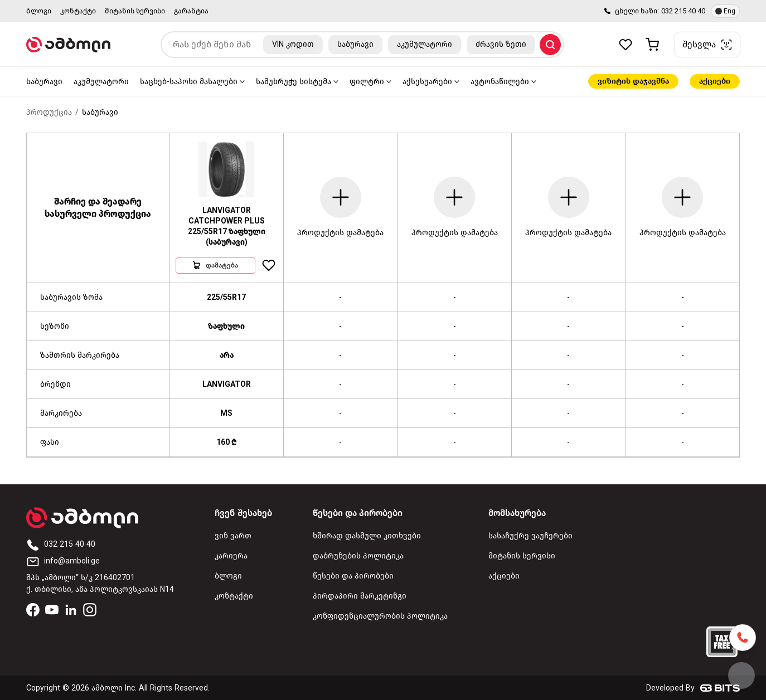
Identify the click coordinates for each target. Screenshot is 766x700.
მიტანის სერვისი (135, 11)
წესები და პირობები (353, 576)
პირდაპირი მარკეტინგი (360, 596)
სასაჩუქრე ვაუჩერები (530, 536)
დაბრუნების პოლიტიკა (358, 556)
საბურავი (44, 82)
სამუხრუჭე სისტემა (294, 82)
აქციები (715, 81)
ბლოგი (39, 11)
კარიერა (231, 556)
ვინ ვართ (233, 536)
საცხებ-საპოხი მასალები (189, 82)
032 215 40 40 (683, 11)
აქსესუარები (427, 82)
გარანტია (191, 11)
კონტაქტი (78, 11)
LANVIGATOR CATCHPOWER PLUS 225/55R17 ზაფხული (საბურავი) (227, 226)
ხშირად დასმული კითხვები (367, 536)
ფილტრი (367, 82)
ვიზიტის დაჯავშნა (633, 81)
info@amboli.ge (63, 561)
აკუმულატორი (101, 82)
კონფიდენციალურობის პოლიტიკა (380, 616)
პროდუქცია (49, 112)
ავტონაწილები (500, 82)
